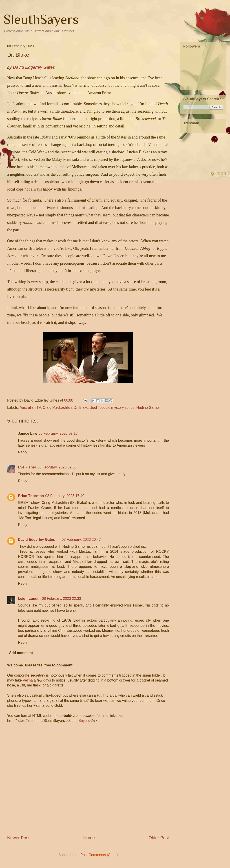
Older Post (159, 838)
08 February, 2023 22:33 (61, 599)
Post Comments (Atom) (99, 855)
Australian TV (30, 408)
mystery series (123, 408)
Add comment (21, 653)
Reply (23, 452)
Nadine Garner (148, 408)
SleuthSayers (41, 19)
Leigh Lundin (29, 599)
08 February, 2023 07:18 (58, 433)
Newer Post (18, 838)
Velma (28, 680)
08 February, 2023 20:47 (81, 540)
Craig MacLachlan (57, 408)
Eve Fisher (27, 467)
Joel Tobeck (100, 408)
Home (89, 838)
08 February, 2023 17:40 (65, 496)
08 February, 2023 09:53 (57, 467)
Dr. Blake (81, 408)
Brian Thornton (31, 496)
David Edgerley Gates (36, 540)
